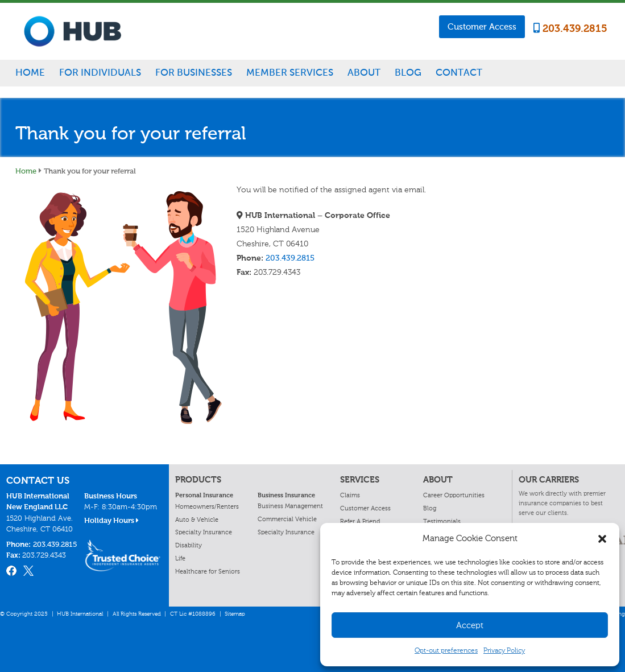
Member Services (290, 72)
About (364, 72)
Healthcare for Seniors (208, 571)
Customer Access (482, 27)
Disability (189, 545)
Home (30, 72)
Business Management (290, 506)
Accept (470, 625)
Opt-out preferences (446, 650)
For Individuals (100, 72)
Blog (408, 72)
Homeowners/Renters (207, 506)
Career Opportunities (454, 495)
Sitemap (235, 614)
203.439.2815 (570, 29)
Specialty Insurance (204, 532)
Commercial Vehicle (287, 519)
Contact (459, 72)
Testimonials (442, 521)
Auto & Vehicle (197, 520)
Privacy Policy (504, 650)
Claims (350, 495)
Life (180, 558)
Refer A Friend (360, 521)
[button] (602, 539)
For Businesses (194, 72)
